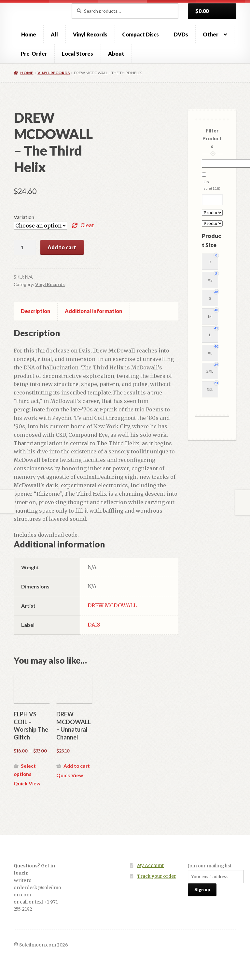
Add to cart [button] (77, 766)
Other (211, 34)
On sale (212, 185)
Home (29, 34)
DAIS (94, 625)
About (116, 54)
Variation (24, 217)
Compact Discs (140, 34)
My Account (150, 866)
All (54, 34)
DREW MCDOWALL (112, 605)
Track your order (157, 876)
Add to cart (62, 247)
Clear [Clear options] (87, 225)
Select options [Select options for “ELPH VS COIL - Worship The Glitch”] (25, 770)
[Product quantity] (25, 247)
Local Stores (77, 54)
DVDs (181, 34)
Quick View (27, 783)
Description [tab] (35, 311)
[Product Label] (212, 223)
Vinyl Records (90, 34)
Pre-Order (34, 54)
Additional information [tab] (93, 311)
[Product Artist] (212, 213)
